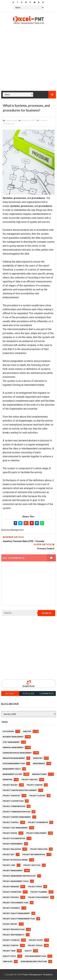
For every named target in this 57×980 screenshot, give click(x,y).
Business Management (13, 737)
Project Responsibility (14, 935)
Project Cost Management (15, 828)
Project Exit (9, 855)
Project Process (11, 898)
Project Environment (13, 844)
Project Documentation (14, 839)
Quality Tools (9, 956)
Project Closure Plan (13, 801)
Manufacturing (39, 774)
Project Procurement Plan (16, 903)
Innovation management (14, 758)
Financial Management (13, 748)
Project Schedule (11, 940)
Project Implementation (34, 855)
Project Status (35, 946)
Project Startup (11, 946)
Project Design (10, 833)
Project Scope (36, 940)
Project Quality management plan (19, 919)
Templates (8, 962)
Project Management (13, 871)
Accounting (8, 732)
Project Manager (11, 887)
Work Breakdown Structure (34, 962)
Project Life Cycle (32, 865)
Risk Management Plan (35, 956)
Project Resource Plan (14, 930)
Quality (28, 951)
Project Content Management (17, 817)
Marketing (8, 780)
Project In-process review (15, 860)
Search (46, 613)
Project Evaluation (12, 849)
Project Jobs (9, 865)
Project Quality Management (16, 914)
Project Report (10, 924)
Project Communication (14, 807)
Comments (47, 694)
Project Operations (12, 892)
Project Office (35, 887)
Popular (28, 694)
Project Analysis (30, 780)
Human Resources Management (17, 753)
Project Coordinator (38, 823)
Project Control (11, 823)
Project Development (36, 833)
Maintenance (39, 764)
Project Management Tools (16, 881)
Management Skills (12, 769)
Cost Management (11, 742)
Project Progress (11, 908)
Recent (10, 694)
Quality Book (28, 686)
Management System (12, 774)
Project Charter (35, 785)
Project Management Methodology (19, 876)
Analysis (27, 732)
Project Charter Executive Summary (20, 790)
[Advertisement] (28, 62)
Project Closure (37, 796)
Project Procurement (38, 898)
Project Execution (39, 849)
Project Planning (39, 892)
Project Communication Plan (16, 812)
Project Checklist (11, 796)
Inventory (38, 758)
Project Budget (10, 785)
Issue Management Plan (14, 764)
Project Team (9, 951)
